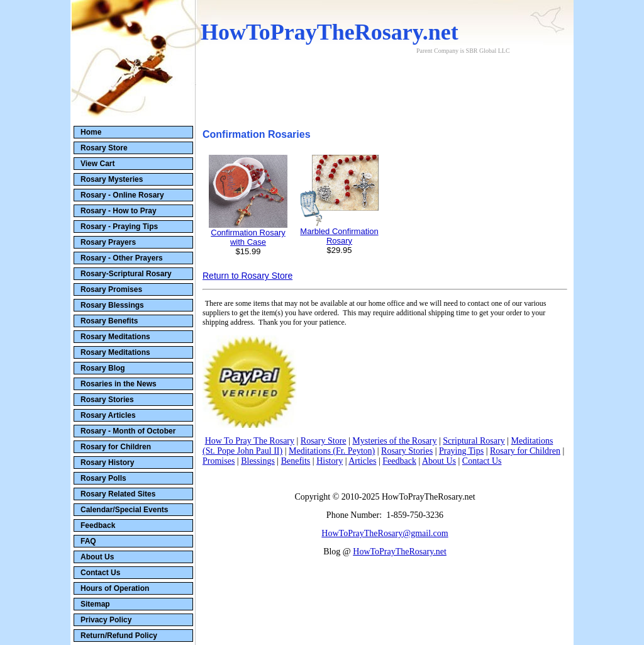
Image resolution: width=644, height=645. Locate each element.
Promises (219, 461)
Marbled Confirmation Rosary (339, 236)
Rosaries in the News (119, 384)
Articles (362, 461)
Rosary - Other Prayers (122, 258)
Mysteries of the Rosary (394, 441)
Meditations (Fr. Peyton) (332, 451)
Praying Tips (461, 451)
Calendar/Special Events (124, 510)
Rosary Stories (107, 400)
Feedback (98, 525)
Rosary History (107, 463)
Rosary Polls (103, 478)
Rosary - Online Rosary (122, 195)
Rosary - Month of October (128, 431)
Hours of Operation (115, 588)
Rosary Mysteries (112, 179)
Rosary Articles (108, 415)
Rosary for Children (116, 447)
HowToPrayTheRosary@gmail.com (385, 533)
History (330, 461)
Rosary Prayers (108, 242)
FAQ (88, 541)
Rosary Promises (111, 289)
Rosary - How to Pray (119, 211)
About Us (97, 557)
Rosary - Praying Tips (119, 227)
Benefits (296, 461)
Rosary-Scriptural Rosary (126, 274)
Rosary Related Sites (118, 494)
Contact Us (100, 573)
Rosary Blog (103, 368)
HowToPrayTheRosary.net (400, 552)
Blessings (258, 461)
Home (91, 132)
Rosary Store (104, 148)
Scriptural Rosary (474, 441)
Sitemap (95, 604)
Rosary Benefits (109, 321)
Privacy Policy (106, 620)
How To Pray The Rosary (250, 441)
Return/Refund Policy (119, 636)
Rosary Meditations (115, 337)
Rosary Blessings (112, 305)
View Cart (97, 164)
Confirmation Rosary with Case (248, 237)
